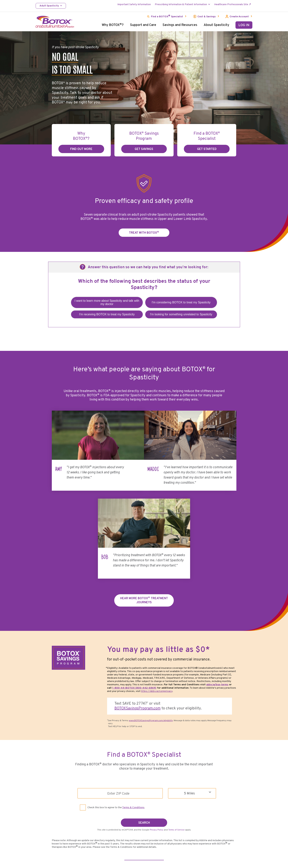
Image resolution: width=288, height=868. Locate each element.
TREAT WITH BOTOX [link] (144, 233)
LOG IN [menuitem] (244, 25)
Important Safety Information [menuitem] (134, 5)
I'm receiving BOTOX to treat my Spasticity (107, 314)
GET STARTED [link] (207, 149)
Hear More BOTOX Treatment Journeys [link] (144, 597)
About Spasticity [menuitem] (216, 25)
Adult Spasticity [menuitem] (49, 6)
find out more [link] (81, 149)
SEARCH (144, 818)
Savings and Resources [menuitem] (180, 25)
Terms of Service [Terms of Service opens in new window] (176, 825)
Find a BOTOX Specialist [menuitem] (167, 16)
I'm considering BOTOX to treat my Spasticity (181, 302)
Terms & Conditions (133, 803)
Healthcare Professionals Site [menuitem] (231, 5)
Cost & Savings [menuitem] (207, 17)
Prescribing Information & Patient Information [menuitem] (181, 5)
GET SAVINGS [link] (144, 149)
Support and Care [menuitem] (143, 25)
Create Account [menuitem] (239, 17)
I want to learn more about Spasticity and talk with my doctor (107, 302)
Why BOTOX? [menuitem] (113, 25)
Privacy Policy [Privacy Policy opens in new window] (156, 825)
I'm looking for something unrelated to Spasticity (181, 314)
